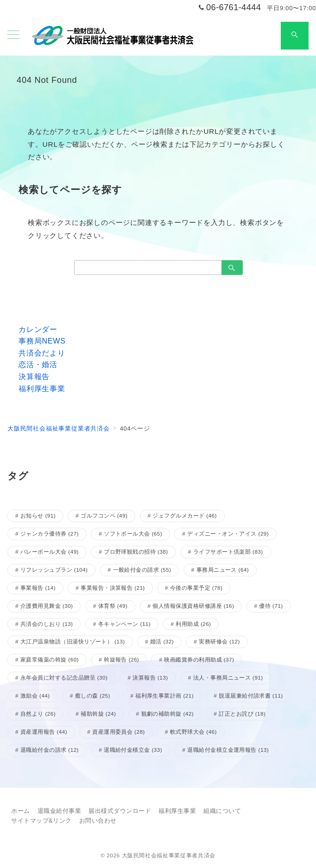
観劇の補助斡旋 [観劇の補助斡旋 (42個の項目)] (168, 714)
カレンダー (38, 329)
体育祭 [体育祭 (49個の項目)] (113, 606)
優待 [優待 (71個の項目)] (271, 606)
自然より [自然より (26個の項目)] (38, 714)
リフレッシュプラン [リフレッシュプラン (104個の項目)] (54, 570)
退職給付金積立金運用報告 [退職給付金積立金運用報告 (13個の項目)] (228, 750)
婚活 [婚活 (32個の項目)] (162, 641)
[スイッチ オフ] (295, 36)
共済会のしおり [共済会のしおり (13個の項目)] (47, 624)
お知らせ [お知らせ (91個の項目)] (38, 515)
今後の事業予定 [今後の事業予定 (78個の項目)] (196, 588)
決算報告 (34, 377)
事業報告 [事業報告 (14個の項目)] (38, 588)
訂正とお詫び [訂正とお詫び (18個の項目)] (242, 714)
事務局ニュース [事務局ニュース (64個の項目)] (223, 570)
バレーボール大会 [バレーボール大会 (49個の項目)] (50, 552)
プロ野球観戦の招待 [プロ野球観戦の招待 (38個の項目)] (136, 552)
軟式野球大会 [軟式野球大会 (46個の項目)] (193, 732)
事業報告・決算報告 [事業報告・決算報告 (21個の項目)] (113, 588)
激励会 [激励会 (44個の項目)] (35, 696)
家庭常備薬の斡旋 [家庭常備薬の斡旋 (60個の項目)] (50, 659)
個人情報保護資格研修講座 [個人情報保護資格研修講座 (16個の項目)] (193, 606)
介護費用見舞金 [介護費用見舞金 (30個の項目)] (47, 606)
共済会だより (42, 353)
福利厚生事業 (42, 389)
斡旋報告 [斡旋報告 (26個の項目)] (121, 659)
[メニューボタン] (13, 36)
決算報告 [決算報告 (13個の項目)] (150, 678)
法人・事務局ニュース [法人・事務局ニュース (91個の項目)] (228, 678)
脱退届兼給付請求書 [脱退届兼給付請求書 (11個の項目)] (251, 696)
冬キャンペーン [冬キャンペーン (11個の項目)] (125, 624)
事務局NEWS (42, 341)
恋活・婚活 (38, 365)
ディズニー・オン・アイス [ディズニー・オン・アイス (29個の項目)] (228, 534)
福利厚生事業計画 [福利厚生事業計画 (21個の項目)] (164, 696)
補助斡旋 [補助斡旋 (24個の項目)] (98, 714)
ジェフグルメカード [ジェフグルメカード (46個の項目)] (184, 515)
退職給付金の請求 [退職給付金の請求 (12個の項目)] (50, 750)
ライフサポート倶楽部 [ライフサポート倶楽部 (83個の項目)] (228, 552)
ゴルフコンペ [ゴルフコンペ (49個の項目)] (104, 515)
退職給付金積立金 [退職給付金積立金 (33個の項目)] (133, 750)
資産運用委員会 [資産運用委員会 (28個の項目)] (119, 732)
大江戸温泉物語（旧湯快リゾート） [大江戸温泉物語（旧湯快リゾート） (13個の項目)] (73, 641)
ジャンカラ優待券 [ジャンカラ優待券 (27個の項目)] (50, 534)
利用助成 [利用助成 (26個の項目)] (193, 624)
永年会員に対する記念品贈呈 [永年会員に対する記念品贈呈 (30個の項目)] (64, 678)
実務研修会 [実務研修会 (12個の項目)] (219, 641)
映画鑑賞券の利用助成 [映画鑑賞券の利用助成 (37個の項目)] (199, 659)
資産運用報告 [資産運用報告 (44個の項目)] (44, 732)
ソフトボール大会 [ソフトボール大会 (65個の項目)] (133, 534)
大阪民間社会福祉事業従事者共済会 (169, 855)
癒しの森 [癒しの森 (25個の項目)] (93, 696)
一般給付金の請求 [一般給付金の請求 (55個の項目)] (142, 570)
